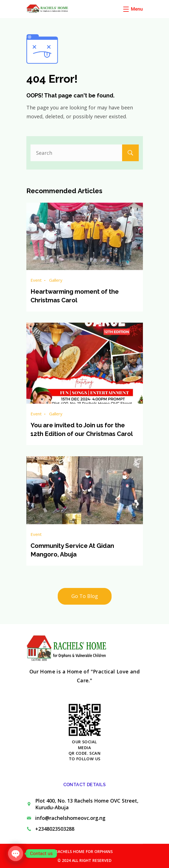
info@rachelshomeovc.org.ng (70, 818)
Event (36, 280)
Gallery (56, 280)
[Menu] (133, 9)
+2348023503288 (55, 829)
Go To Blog (85, 596)
